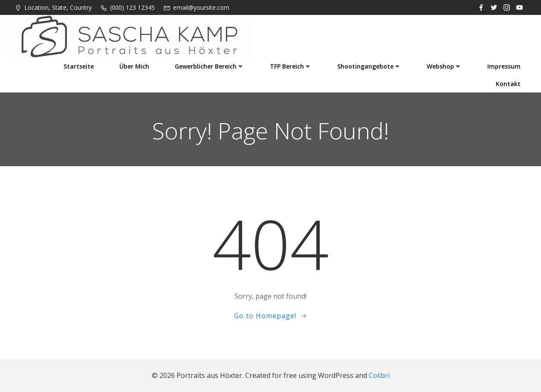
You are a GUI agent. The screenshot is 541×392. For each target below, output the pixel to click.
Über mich (134, 66)
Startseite (79, 66)
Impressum (504, 66)
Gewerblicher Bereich (210, 66)
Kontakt (508, 84)
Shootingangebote (369, 66)
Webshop (444, 66)
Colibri (379, 375)
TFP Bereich (291, 66)
